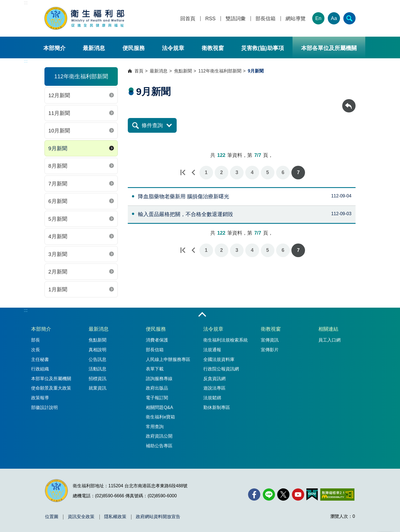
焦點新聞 (183, 71)
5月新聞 (58, 219)
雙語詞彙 (236, 19)
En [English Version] (318, 18)
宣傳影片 (270, 350)
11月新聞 (59, 113)
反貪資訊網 (214, 379)
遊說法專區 (214, 388)
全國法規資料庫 (219, 359)
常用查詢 (155, 427)
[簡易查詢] (349, 18)
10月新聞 (59, 131)
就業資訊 (97, 388)
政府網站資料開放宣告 (158, 517)
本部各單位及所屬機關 (329, 48)
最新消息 (94, 48)
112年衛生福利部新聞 (220, 71)
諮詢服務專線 (159, 379)
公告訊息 (97, 359)
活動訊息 (97, 369)
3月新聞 (58, 254)
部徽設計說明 (44, 407)
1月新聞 (58, 289)
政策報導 (40, 398)
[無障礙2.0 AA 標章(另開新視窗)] (337, 495)
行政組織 (40, 369)
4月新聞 (58, 236)
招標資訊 (97, 379)
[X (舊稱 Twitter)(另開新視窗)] (283, 495)
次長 (36, 350)
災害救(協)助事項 (262, 48)
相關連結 (328, 329)
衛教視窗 (213, 48)
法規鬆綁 (212, 398)
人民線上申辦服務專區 (168, 359)
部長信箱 (266, 19)
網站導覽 (296, 19)
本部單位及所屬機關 (51, 379)
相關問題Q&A (159, 407)
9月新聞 (58, 148)
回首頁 (188, 19)
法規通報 (212, 350)
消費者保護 (157, 340)
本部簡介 (54, 48)
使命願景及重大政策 (51, 388)
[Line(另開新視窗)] (269, 495)
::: (26, 3)
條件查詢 (152, 125)
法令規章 (173, 48)
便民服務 (134, 48)
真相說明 (97, 350)
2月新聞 (58, 272)
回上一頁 (349, 102)
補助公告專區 (159, 446)
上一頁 (193, 173)
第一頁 (183, 173)
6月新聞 (58, 201)
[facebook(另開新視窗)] (254, 495)
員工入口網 (329, 340)
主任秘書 (40, 359)
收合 (202, 315)
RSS (210, 19)
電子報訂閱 (157, 398)
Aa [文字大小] (334, 18)
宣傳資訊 (270, 340)
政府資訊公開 (159, 436)
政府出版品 (157, 388)
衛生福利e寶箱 (160, 417)
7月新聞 (58, 184)
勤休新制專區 (217, 407)
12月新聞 (59, 95)
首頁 (139, 71)
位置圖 (52, 517)
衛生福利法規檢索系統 (226, 340)
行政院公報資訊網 (221, 369)
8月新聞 (58, 166)
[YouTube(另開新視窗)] (298, 495)
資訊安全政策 (81, 517)
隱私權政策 (115, 517)
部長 (36, 340)
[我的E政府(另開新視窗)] (312, 495)
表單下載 (155, 369)
